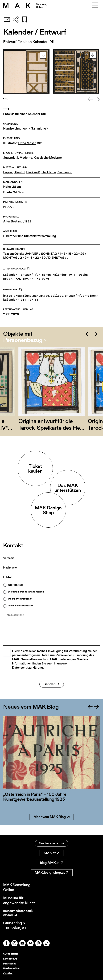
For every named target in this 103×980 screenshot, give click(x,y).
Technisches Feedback (21, 606)
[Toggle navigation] (95, 6)
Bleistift (19, 172)
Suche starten (51, 842)
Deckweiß (33, 172)
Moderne (26, 158)
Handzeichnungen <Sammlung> (26, 128)
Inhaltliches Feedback (20, 599)
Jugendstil (11, 158)
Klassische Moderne (48, 158)
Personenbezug (23, 340)
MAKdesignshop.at (52, 871)
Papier (8, 172)
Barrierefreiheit (12, 968)
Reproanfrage (16, 585)
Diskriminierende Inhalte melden (26, 592)
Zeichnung (65, 172)
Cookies (8, 973)
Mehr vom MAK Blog (51, 826)
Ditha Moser (27, 143)
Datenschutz (10, 959)
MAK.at (51, 852)
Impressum (9, 964)
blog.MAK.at (51, 861)
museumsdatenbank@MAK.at (20, 912)
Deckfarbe (49, 172)
